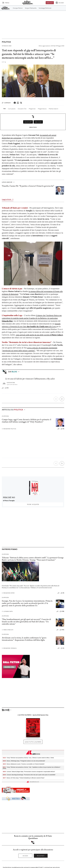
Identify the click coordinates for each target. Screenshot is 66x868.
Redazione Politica (9, 429)
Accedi (25, 856)
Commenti (6, 103)
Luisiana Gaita (7, 611)
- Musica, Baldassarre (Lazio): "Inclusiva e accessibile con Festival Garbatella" (24, 764)
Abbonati (50, 3)
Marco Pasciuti (8, 630)
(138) (62, 611)
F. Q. (4, 62)
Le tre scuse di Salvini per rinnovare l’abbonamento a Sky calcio (30, 379)
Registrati (41, 856)
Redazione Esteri (8, 593)
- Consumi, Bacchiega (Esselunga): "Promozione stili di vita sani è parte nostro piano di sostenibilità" (29, 775)
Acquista (33, 504)
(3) (63, 648)
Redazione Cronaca (9, 648)
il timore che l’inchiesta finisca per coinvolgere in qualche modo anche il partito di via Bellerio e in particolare (32, 318)
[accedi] (60, 3)
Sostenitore (11, 383)
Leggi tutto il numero (33, 742)
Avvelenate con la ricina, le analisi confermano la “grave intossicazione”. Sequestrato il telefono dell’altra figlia (24, 639)
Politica (6, 42)
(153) (62, 630)
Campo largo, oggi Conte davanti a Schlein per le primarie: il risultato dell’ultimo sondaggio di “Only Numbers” (27, 421)
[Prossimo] (62, 399)
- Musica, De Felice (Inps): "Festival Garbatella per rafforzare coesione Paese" (24, 778)
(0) (7, 388)
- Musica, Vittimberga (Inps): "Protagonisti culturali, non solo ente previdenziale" (24, 761)
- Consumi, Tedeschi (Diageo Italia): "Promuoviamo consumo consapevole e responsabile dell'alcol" (29, 772)
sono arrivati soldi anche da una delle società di (39, 335)
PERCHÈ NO (9, 497)
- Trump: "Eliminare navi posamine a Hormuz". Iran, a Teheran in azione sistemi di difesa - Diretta (28, 758)
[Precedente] (56, 399)
